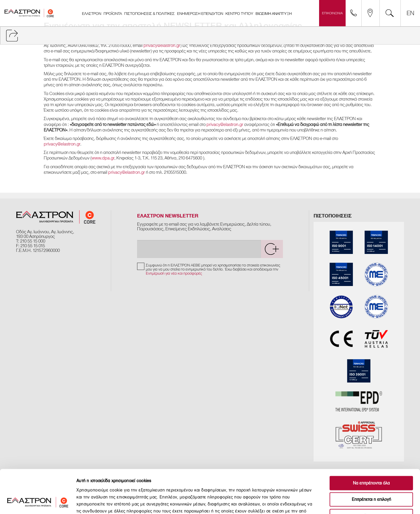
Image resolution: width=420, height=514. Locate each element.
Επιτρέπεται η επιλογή (371, 461)
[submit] (272, 249)
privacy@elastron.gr (162, 45)
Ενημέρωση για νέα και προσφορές (174, 273)
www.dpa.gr (103, 158)
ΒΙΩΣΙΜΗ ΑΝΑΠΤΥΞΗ (274, 14)
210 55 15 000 (33, 241)
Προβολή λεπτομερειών (325, 502)
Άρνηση (371, 477)
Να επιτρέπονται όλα (371, 444)
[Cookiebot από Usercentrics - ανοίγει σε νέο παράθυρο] (38, 503)
